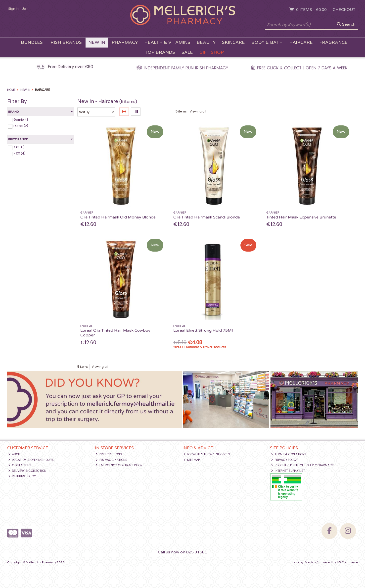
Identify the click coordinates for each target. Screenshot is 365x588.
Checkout (344, 10)
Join (25, 9)
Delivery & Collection (27, 471)
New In (97, 42)
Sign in (13, 9)
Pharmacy (125, 42)
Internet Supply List (288, 471)
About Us (17, 454)
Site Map (192, 460)
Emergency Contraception (119, 465)
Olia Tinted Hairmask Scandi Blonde (207, 217)
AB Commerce (347, 562)
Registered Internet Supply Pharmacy (302, 465)
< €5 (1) (19, 147)
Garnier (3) (22, 119)
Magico (310, 562)
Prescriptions (109, 454)
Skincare (233, 42)
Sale (187, 52)
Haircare (301, 42)
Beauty (206, 42)
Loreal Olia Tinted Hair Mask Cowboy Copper (115, 333)
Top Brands (160, 52)
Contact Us (20, 465)
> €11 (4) (19, 153)
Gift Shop (212, 52)
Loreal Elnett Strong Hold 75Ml (203, 330)
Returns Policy (22, 476)
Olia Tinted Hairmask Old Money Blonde (118, 217)
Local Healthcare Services (207, 454)
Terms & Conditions (289, 454)
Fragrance (333, 42)
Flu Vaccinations (112, 460)
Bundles (32, 42)
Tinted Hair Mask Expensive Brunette (301, 217)
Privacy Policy (284, 460)
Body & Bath (267, 42)
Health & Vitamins (167, 42)
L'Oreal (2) (21, 126)
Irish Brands (66, 42)
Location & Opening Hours (31, 460)
